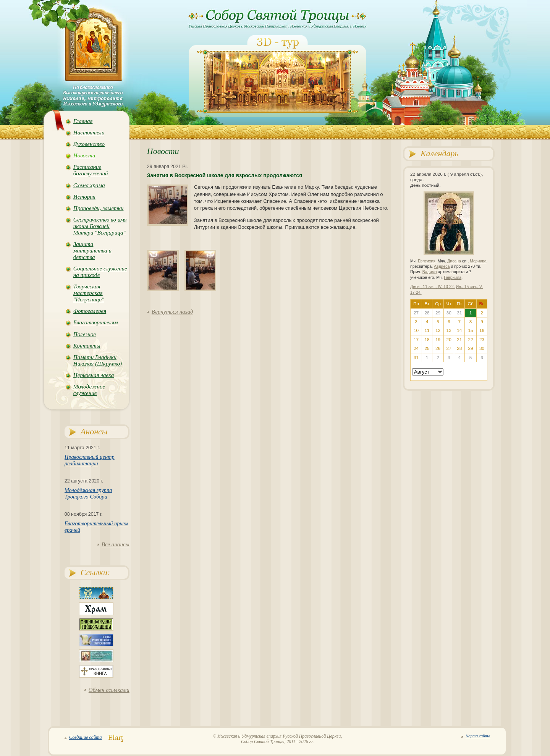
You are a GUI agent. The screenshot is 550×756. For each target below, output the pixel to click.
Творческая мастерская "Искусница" (89, 293)
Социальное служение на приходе (100, 272)
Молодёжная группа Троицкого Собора (88, 493)
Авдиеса (442, 266)
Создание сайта (86, 737)
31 (416, 358)
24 (416, 348)
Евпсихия (427, 261)
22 (471, 340)
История (84, 197)
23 (482, 340)
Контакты (87, 346)
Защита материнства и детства (92, 251)
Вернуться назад (172, 312)
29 (471, 348)
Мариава (478, 261)
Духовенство (89, 144)
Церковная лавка (94, 375)
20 (449, 340)
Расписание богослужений (91, 170)
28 (459, 348)
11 (427, 330)
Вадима (430, 272)
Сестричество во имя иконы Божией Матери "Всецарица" (100, 226)
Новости (84, 155)
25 (427, 348)
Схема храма (89, 185)
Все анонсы (116, 544)
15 (471, 330)
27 (449, 348)
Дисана (454, 261)
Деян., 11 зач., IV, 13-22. (433, 287)
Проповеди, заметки (99, 208)
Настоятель (89, 133)
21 (459, 340)
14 (459, 330)
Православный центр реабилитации (90, 460)
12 (438, 330)
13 (449, 330)
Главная (83, 121)
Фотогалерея (90, 311)
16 (482, 330)
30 (482, 348)
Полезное (85, 334)
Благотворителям (96, 322)
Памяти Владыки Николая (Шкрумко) (98, 360)
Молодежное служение (89, 390)
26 (438, 348)
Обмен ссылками (109, 690)
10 (416, 330)
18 (427, 340)
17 (416, 340)
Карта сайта (478, 736)
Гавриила (453, 278)
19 (438, 340)
